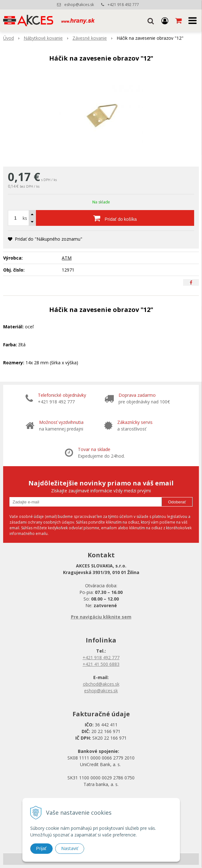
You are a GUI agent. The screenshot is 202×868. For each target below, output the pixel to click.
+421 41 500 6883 (101, 664)
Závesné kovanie (90, 38)
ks (25, 218)
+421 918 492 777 (123, 5)
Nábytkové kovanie (43, 38)
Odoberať (177, 502)
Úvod (9, 38)
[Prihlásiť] (165, 21)
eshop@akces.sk (79, 5)
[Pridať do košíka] (115, 218)
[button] (151, 21)
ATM (67, 258)
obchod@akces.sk (101, 684)
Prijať (41, 848)
